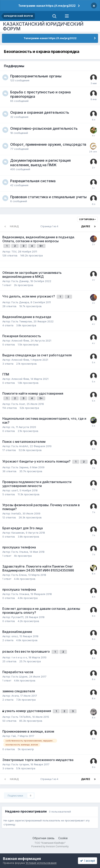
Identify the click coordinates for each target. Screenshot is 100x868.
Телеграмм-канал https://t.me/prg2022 (47, 6)
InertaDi (16, 513)
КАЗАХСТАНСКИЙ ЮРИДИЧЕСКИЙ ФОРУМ (43, 26)
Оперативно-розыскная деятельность (44, 128)
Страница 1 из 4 (50, 226)
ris (13, 427)
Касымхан (18, 533)
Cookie (63, 838)
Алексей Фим (20, 341)
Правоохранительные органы (36, 76)
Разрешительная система (33, 181)
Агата (15, 696)
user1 (15, 490)
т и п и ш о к (19, 657)
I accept (87, 861)
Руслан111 (17, 617)
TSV (14, 251)
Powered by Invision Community (50, 846)
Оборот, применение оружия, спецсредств (48, 144)
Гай (14, 736)
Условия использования (41, 863)
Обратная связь (44, 838)
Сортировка (87, 219)
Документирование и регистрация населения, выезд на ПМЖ (40, 163)
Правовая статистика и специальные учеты (48, 197)
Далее (86, 226)
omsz (15, 636)
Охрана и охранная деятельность (40, 112)
